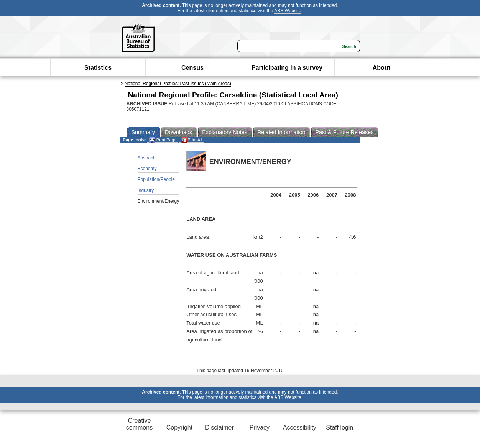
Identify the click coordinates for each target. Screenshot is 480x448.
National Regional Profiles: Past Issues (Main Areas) (178, 84)
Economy (147, 169)
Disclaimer (219, 427)
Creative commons (139, 424)
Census (192, 68)
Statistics (98, 68)
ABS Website (288, 11)
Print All (192, 140)
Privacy (260, 427)
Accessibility (300, 427)
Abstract (146, 158)
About (381, 68)
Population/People (156, 179)
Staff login (339, 427)
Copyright (179, 427)
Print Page (163, 140)
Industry (146, 190)
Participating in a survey (287, 68)
